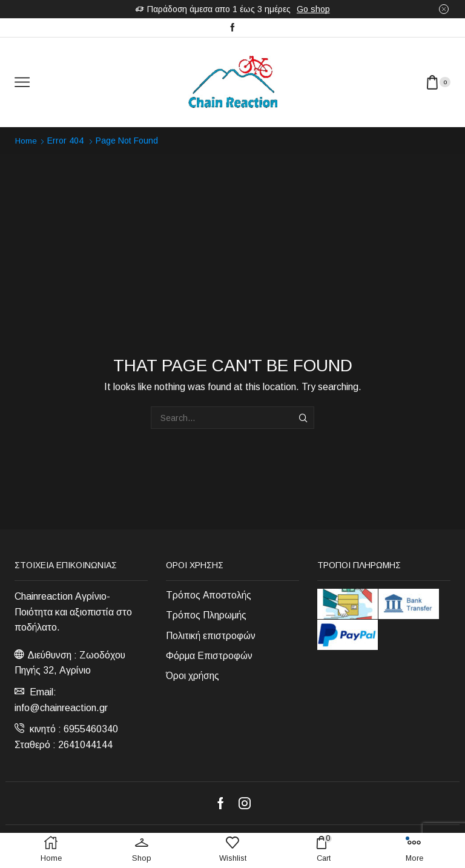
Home (26, 141)
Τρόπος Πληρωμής (206, 615)
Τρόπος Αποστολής (209, 595)
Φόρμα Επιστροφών (209, 656)
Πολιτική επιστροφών (211, 636)
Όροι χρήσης (193, 677)
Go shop (313, 9)
